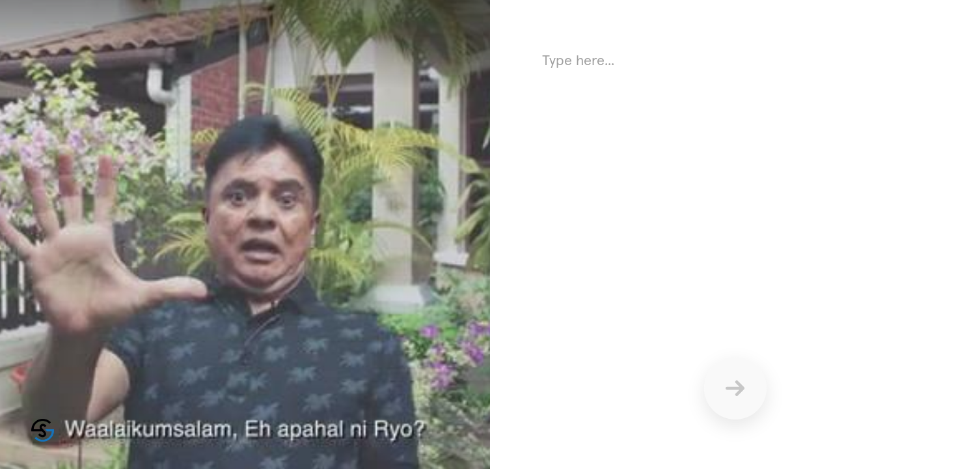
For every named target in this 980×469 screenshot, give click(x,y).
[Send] (735, 388)
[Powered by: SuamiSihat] (43, 430)
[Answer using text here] (735, 176)
